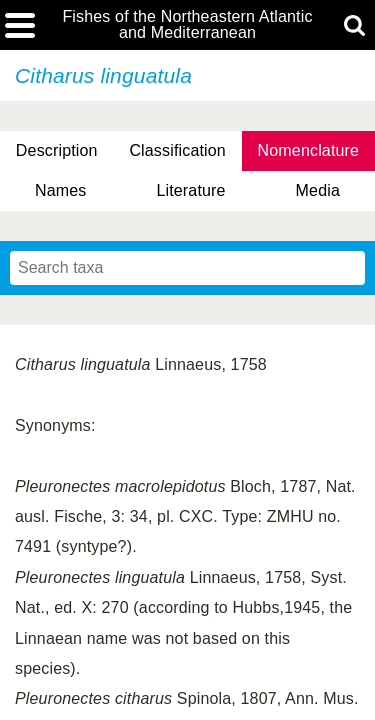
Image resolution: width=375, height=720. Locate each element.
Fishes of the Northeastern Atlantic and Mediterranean (187, 25)
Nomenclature (309, 150)
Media (318, 190)
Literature (190, 190)
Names (60, 190)
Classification (177, 150)
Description (57, 150)
